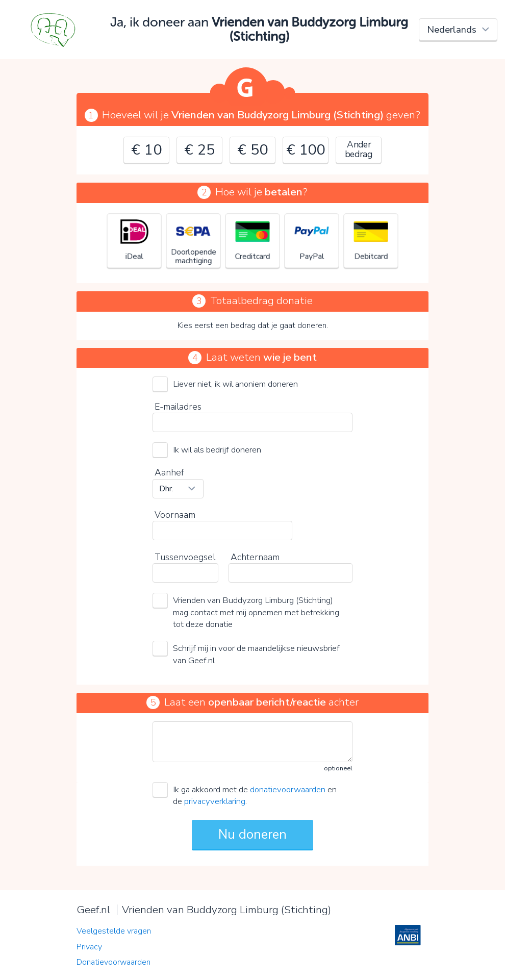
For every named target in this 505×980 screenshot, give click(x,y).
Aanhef (169, 472)
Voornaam (175, 515)
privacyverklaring (215, 801)
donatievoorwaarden (288, 789)
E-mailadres (178, 407)
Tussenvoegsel (185, 557)
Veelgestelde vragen (114, 931)
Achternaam (255, 557)
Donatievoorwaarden (113, 962)
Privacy (89, 947)
